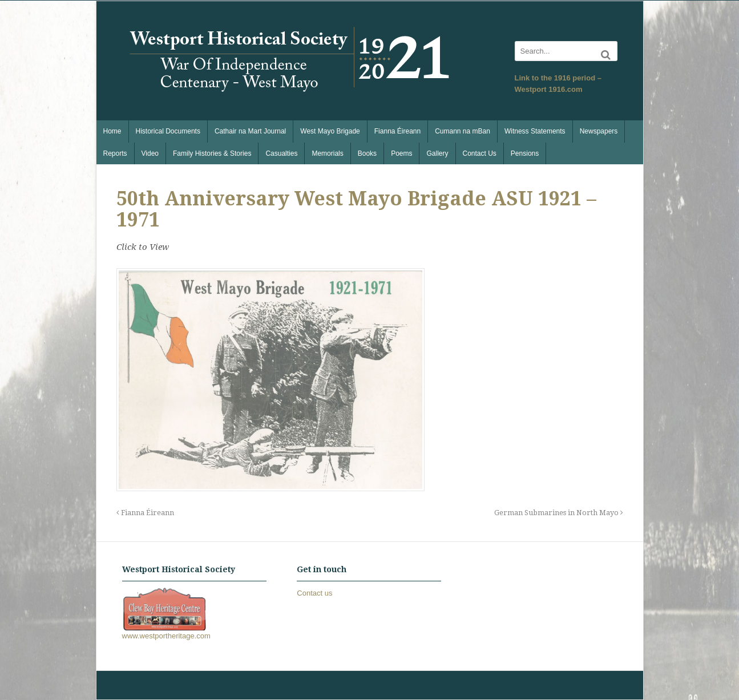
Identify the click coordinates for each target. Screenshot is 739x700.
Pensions (525, 153)
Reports (115, 153)
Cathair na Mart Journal (250, 131)
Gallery (437, 153)
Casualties (281, 153)
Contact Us (480, 153)
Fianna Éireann (397, 131)
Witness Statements (535, 131)
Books (367, 153)
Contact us (314, 593)
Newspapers (599, 131)
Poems (401, 153)
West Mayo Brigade (330, 131)
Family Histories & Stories (212, 153)
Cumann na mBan (463, 131)
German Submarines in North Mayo (559, 513)
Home (112, 131)
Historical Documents (168, 131)
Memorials (327, 153)
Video (150, 153)
